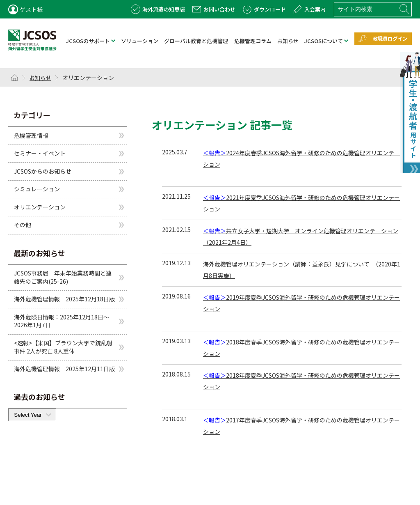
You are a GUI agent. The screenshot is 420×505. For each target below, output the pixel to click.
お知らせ (41, 78)
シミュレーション (37, 189)
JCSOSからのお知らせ (43, 172)
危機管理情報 (31, 135)
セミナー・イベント (40, 154)
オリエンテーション (40, 207)
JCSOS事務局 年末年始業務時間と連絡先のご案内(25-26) (63, 278)
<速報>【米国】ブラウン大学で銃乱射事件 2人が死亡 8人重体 (63, 347)
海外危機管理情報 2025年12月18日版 (64, 299)
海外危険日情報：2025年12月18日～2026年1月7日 (62, 321)
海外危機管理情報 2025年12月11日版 (64, 369)
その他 (23, 225)
